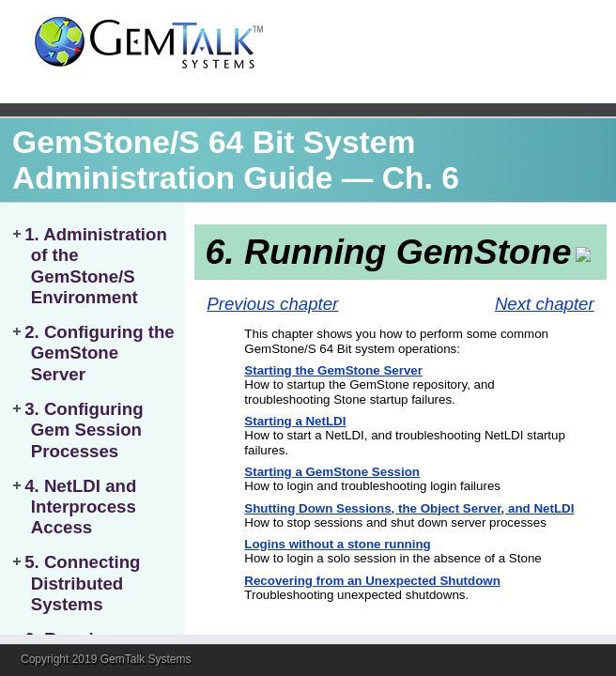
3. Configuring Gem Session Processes (84, 430)
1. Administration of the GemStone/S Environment (96, 266)
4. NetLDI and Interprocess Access (80, 507)
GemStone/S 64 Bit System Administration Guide (214, 160)
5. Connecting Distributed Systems (82, 583)
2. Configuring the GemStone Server (100, 353)
